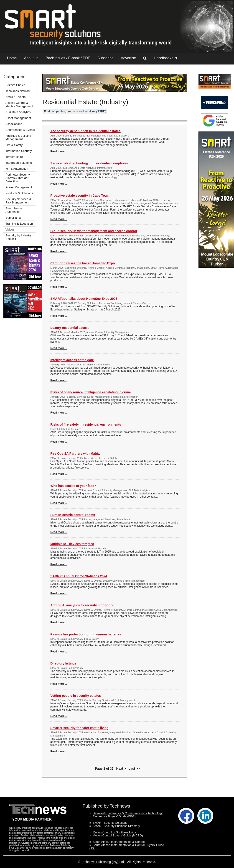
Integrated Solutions (19, 163)
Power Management (19, 187)
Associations (14, 124)
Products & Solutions (19, 193)
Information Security (19, 151)
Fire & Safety (14, 145)
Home (12, 58)
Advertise (128, 58)
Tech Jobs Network (18, 91)
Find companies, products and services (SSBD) (75, 111)
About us (31, 58)
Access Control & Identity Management (19, 104)
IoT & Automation (17, 169)
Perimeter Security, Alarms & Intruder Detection (18, 178)
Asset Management (18, 118)
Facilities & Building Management (18, 137)
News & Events (15, 97)
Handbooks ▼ (166, 58)
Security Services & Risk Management (18, 201)
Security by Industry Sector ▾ (18, 237)
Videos (10, 229)
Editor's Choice (15, 85)
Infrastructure (14, 157)
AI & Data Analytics (18, 112)
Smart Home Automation (14, 210)
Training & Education (19, 224)
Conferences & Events (20, 130)
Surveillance (14, 218)
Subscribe (106, 58)
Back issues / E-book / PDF (68, 58)
